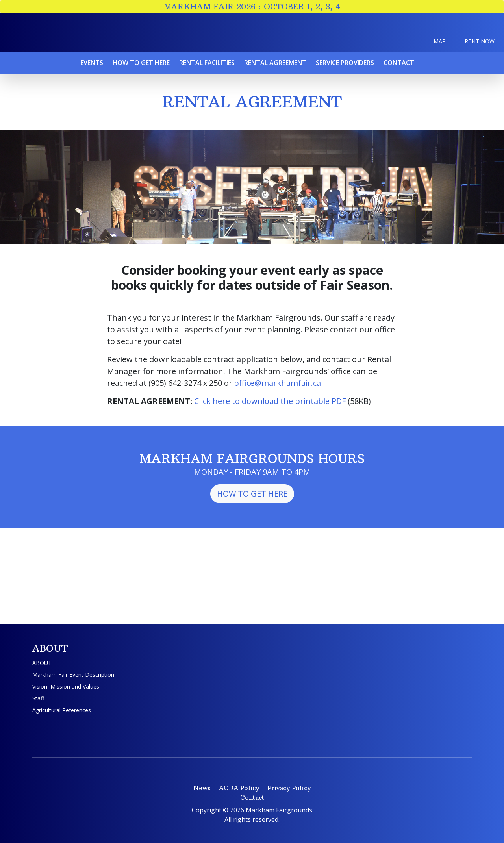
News (202, 788)
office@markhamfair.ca (278, 383)
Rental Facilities (207, 63)
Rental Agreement (275, 63)
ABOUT (42, 663)
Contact (399, 63)
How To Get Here (141, 63)
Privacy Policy (289, 788)
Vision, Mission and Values (66, 686)
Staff (38, 698)
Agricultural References (62, 710)
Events (92, 63)
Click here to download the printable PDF (270, 401)
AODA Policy (239, 788)
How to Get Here (252, 494)
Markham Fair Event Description (73, 675)
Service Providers (345, 63)
